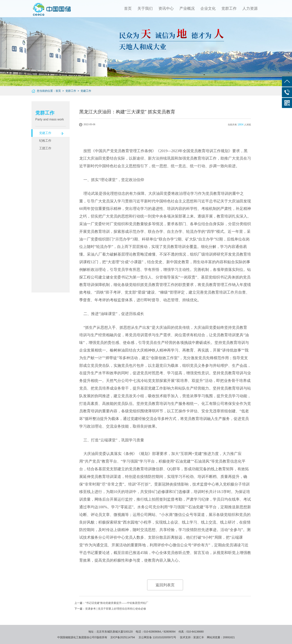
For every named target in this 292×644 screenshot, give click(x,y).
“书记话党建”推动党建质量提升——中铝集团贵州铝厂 (117, 603)
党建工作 (45, 133)
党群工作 (229, 8)
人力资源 (250, 8)
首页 (128, 8)
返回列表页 (165, 585)
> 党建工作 (84, 91)
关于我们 (145, 8)
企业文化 (208, 8)
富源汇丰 (199, 637)
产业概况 (187, 8)
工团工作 (45, 148)
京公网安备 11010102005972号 (157, 637)
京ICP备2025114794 (123, 637)
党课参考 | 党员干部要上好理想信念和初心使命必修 (116, 609)
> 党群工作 (69, 91)
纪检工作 (45, 141)
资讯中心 (166, 8)
